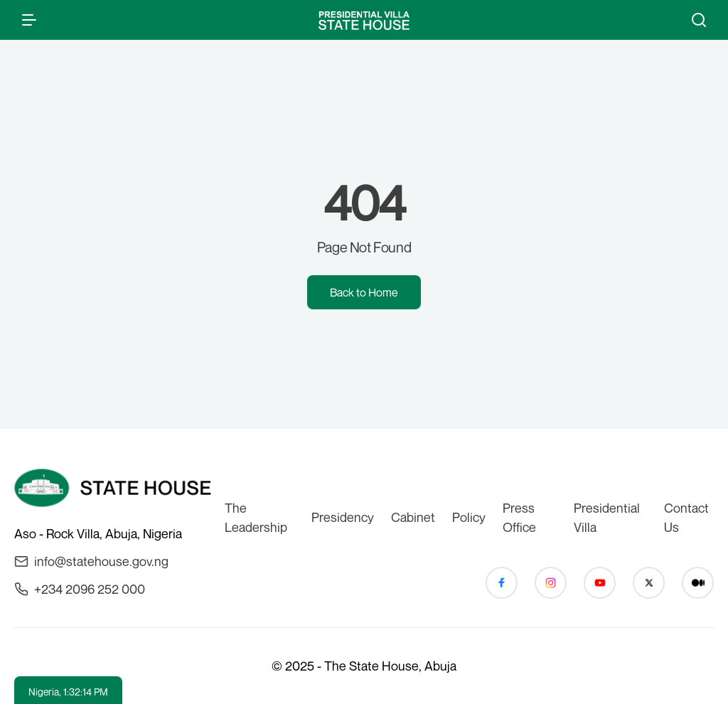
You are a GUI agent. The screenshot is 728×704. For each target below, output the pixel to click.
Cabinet (413, 517)
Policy (469, 517)
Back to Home (364, 292)
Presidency (343, 517)
